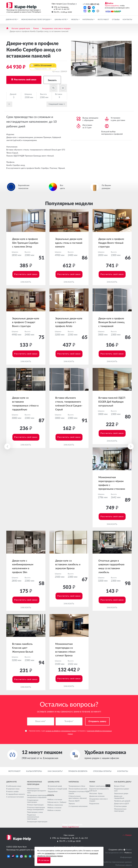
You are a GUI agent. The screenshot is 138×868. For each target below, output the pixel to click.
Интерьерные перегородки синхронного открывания (37, 796)
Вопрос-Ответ (120, 786)
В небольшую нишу (14, 786)
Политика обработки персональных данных (112, 862)
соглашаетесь (50, 853)
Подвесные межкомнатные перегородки (33, 817)
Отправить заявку (97, 722)
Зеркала (72, 804)
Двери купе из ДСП (121, 804)
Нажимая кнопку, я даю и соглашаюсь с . (68, 732)
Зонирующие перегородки (37, 822)
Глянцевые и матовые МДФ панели (79, 792)
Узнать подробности (70, 827)
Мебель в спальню (54, 808)
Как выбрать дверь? (123, 782)
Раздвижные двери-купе (122, 790)
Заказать (52, 80)
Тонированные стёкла (77, 786)
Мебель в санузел (54, 810)
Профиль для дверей (122, 801)
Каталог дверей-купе (21, 29)
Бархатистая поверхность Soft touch (99, 790)
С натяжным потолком (15, 797)
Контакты (127, 20)
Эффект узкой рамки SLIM (99, 786)
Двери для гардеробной (119, 797)
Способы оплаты (102, 771)
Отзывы (116, 20)
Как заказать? (55, 771)
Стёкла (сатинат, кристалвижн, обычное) (78, 797)
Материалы (88, 20)
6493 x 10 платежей (43, 67)
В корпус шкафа (12, 791)
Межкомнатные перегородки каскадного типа (37, 791)
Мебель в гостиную (55, 800)
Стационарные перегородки (33, 801)
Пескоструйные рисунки (78, 789)
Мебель (75, 20)
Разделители (94, 804)
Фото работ (103, 20)
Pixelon (129, 850)
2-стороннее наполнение (78, 806)
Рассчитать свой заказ (25, 80)
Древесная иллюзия (97, 796)
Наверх (127, 835)
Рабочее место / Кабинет (57, 802)
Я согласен (44, 860)
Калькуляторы (34, 771)
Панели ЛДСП (74, 801)
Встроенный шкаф (55, 786)
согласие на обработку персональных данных (61, 731)
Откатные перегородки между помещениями (36, 808)
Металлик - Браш (96, 793)
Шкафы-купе (61, 20)
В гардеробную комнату (16, 794)
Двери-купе (11, 20)
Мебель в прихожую (55, 805)
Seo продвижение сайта (114, 853)
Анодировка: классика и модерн (56, 29)
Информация (126, 857)
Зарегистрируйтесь (112, 6)
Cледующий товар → (57, 104)
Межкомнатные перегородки (36, 20)
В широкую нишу (13, 789)
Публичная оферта (124, 865)
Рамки (36, 29)
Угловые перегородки (35, 805)
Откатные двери (120, 806)
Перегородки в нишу (35, 812)
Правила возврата (78, 771)
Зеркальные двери (121, 793)
